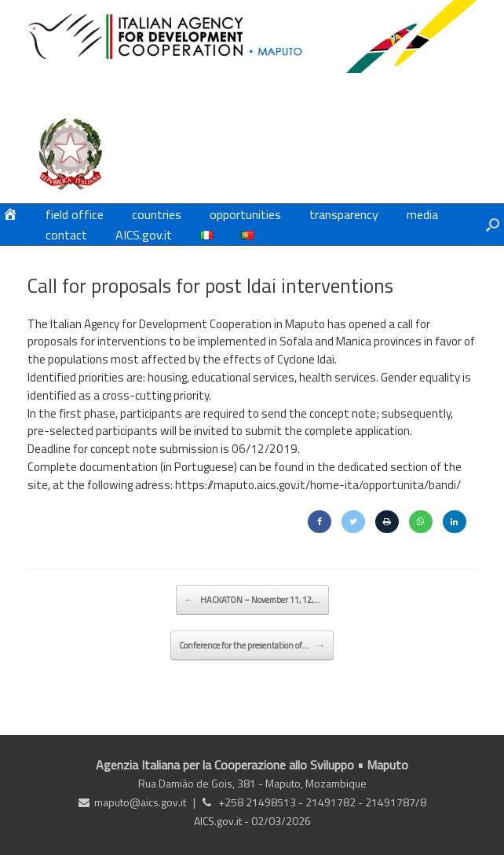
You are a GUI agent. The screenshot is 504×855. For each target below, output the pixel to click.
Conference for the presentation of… (252, 645)
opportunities (245, 214)
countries (157, 214)
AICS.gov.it (144, 235)
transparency (344, 214)
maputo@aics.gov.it (140, 802)
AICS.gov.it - (223, 821)
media (422, 214)
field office (75, 214)
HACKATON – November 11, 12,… (252, 600)
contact (66, 235)
